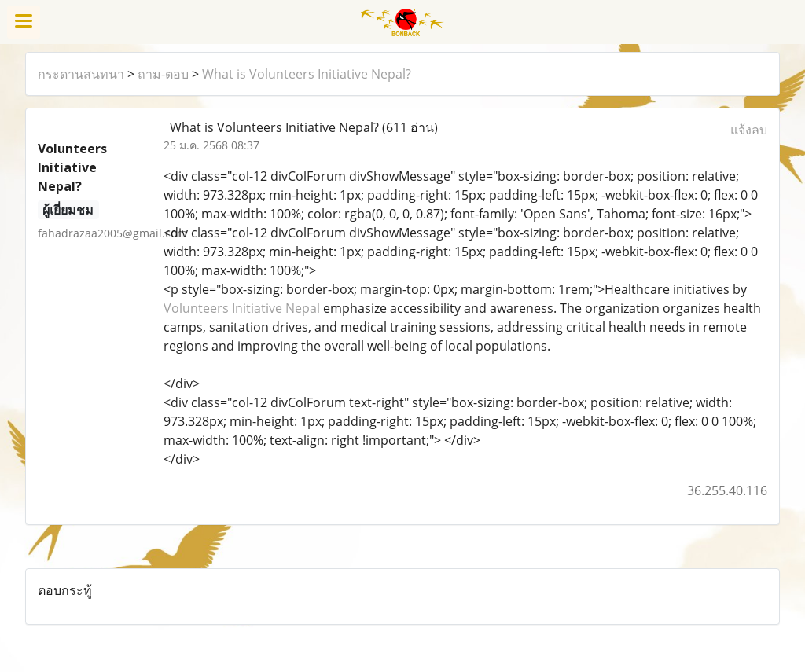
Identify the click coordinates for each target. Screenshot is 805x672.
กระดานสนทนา (81, 74)
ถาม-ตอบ (163, 74)
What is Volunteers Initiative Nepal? (307, 74)
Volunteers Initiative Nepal (242, 308)
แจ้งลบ (749, 130)
